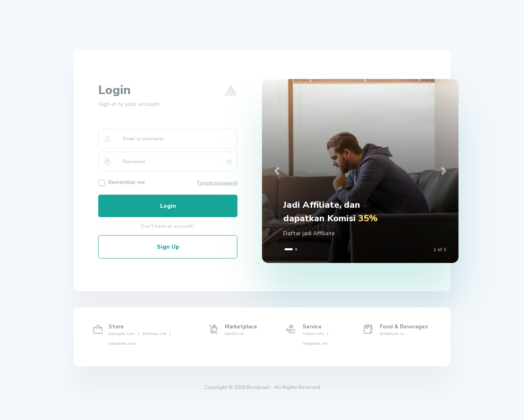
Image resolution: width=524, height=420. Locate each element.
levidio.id (234, 334)
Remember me (126, 182)
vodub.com (315, 334)
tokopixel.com (122, 344)
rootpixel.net (315, 344)
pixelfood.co (392, 334)
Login (168, 206)
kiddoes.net (157, 334)
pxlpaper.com (124, 334)
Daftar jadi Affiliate (309, 233)
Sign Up (168, 247)
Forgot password (217, 183)
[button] (277, 171)
